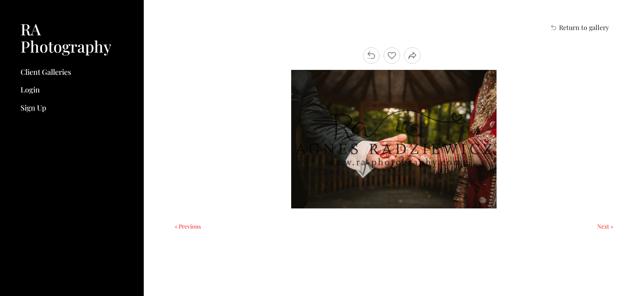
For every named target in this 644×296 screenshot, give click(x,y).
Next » (605, 226)
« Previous (188, 226)
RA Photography (66, 38)
